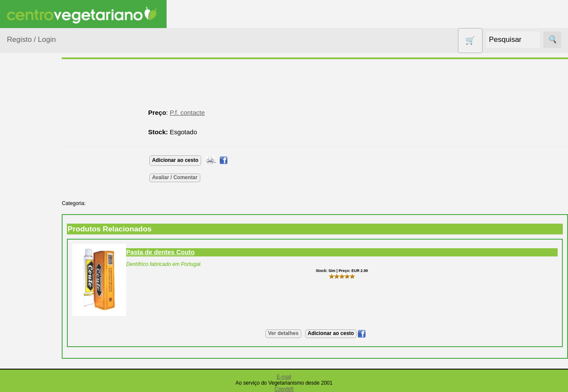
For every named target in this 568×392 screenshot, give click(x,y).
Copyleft (284, 389)
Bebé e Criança (39, 166)
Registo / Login (31, 40)
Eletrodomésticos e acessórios (42, 263)
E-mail (284, 377)
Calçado (29, 182)
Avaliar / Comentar (199, 177)
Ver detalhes (295, 333)
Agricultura (33, 132)
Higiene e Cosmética (33, 290)
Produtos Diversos (30, 359)
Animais (29, 149)
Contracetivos (37, 225)
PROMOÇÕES (39, 380)
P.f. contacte (212, 112)
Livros (26, 311)
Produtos (20, 110)
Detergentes (35, 242)
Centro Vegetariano (35, 204)
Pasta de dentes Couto (185, 252)
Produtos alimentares (34, 332)
